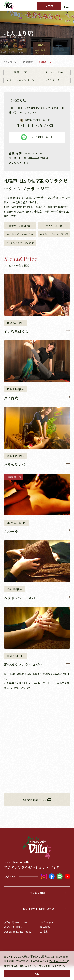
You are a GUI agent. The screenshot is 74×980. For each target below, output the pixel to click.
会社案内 (45, 932)
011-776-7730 (35, 125)
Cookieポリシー (58, 961)
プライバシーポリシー (16, 922)
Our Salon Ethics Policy (17, 932)
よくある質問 (48, 893)
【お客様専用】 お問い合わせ (43, 909)
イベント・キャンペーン (20, 80)
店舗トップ (20, 72)
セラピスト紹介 (54, 80)
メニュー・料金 (54, 72)
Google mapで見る (37, 800)
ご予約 (49, 5)
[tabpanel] (37, 33)
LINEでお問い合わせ (37, 137)
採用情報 (45, 927)
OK (37, 974)
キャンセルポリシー (14, 927)
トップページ (10, 62)
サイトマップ (47, 922)
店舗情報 (28, 62)
